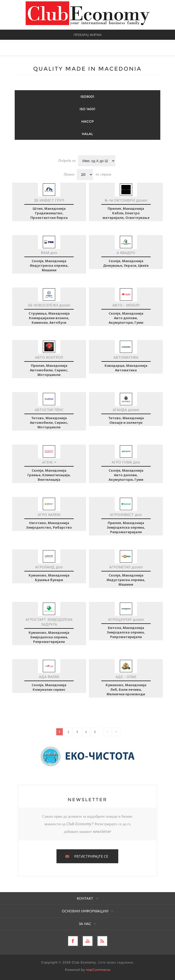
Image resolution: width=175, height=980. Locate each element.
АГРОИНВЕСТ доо (126, 515)
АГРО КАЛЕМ (49, 515)
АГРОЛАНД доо (49, 567)
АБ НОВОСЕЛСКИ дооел (49, 305)
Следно (107, 732)
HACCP (87, 121)
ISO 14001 (87, 109)
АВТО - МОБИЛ (126, 305)
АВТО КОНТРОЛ (49, 357)
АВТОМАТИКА (126, 357)
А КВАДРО (126, 253)
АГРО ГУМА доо (126, 462)
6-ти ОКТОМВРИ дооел (126, 200)
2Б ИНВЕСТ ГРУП (49, 200)
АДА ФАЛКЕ (49, 677)
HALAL (87, 134)
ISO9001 (87, 97)
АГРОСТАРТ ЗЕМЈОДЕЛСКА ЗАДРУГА (49, 622)
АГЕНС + (49, 462)
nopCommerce (98, 970)
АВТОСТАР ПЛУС (49, 410)
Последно (116, 732)
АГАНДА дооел (126, 410)
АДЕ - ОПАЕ (126, 677)
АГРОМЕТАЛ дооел (126, 567)
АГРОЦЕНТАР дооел (126, 620)
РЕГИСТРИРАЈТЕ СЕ (91, 856)
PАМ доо (49, 253)
